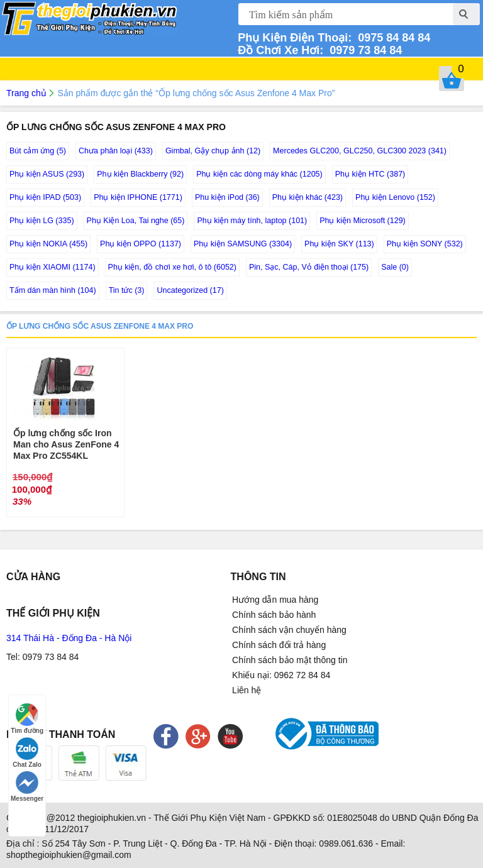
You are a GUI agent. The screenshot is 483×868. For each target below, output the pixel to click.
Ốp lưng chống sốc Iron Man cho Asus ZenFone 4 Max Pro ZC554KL (66, 444)
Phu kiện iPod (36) (227, 197)
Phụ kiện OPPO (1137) (141, 244)
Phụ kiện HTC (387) (370, 174)
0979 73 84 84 (363, 50)
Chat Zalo (27, 753)
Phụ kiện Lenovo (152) (395, 197)
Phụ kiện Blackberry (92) (140, 174)
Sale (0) (395, 267)
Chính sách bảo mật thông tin (290, 660)
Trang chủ (26, 93)
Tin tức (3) (127, 290)
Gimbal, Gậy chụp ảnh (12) (213, 151)
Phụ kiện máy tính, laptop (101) (252, 221)
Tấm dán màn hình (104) (53, 290)
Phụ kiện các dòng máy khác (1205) (259, 174)
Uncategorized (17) (190, 290)
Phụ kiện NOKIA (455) (48, 244)
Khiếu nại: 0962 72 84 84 (281, 675)
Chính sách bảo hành (274, 615)
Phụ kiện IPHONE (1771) (138, 197)
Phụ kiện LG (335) (42, 221)
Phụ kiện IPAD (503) (45, 197)
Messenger (27, 787)
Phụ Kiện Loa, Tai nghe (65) (136, 221)
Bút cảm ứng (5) (38, 151)
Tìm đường (27, 719)
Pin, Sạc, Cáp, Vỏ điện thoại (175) (309, 267)
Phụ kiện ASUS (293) (47, 174)
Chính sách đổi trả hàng (279, 645)
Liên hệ (247, 690)
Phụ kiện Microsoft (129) (363, 221)
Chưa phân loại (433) (116, 151)
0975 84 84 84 (391, 38)
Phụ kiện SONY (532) (425, 244)
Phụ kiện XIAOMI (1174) (53, 267)
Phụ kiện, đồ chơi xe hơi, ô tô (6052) (172, 267)
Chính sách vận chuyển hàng (289, 630)
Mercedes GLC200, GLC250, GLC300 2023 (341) (360, 151)
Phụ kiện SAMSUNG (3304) (243, 244)
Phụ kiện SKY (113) (339, 244)
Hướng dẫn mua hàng (275, 600)
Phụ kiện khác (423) (308, 197)
